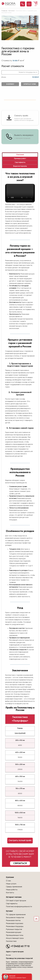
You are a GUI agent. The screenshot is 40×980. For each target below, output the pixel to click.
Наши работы (12, 890)
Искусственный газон (15, 938)
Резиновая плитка (13, 921)
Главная (4, 11)
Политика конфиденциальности (19, 907)
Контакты (10, 893)
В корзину (10, 84)
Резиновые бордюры (15, 926)
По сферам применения (16, 915)
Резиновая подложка (15, 923)
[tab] (20, 155)
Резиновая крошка (14, 932)
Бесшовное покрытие (15, 918)
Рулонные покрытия (14, 929)
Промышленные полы (15, 935)
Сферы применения (14, 887)
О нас (8, 881)
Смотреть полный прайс (20, 841)
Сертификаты (12, 904)
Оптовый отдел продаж (16, 901)
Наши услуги (11, 884)
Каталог (12, 11)
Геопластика (11, 941)
